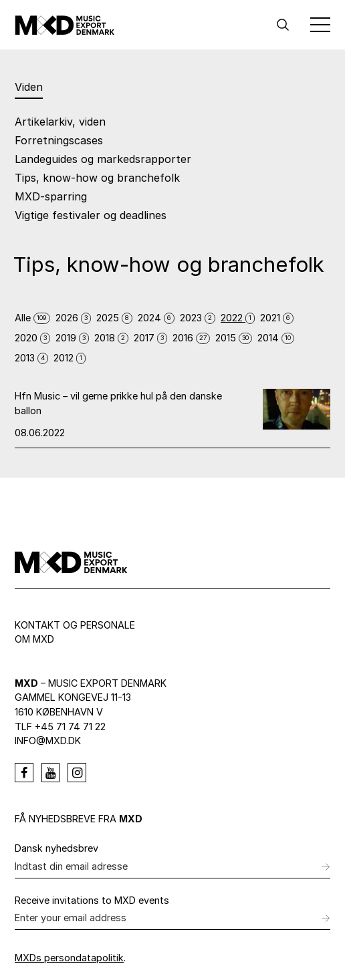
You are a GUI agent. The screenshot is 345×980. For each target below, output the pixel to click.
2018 (111, 338)
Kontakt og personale (75, 625)
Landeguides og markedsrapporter (103, 159)
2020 (32, 338)
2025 (114, 318)
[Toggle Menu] (320, 25)
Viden (29, 87)
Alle (32, 318)
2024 (156, 318)
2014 (276, 338)
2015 (234, 338)
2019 (72, 338)
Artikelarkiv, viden (60, 122)
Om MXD (34, 639)
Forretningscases (59, 140)
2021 (277, 318)
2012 (70, 358)
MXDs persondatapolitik (69, 958)
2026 (73, 318)
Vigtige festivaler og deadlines (91, 215)
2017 (150, 338)
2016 (191, 338)
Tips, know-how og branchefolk (97, 178)
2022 (238, 318)
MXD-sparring (51, 196)
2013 (31, 358)
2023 (198, 318)
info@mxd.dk (48, 741)
